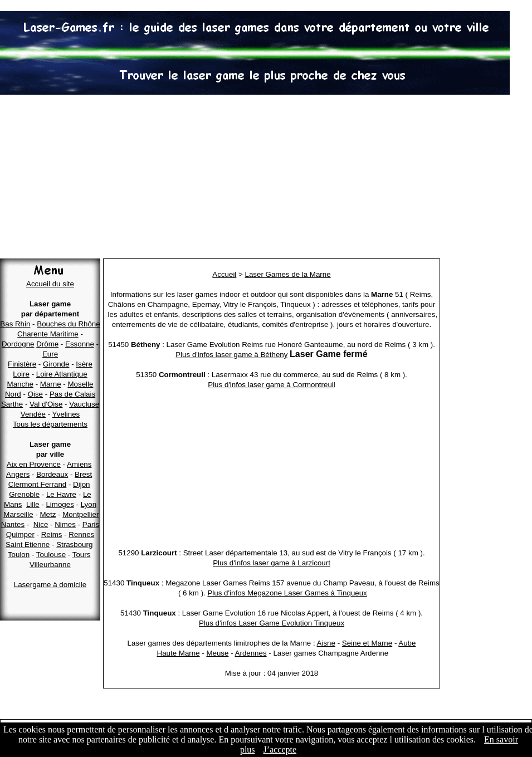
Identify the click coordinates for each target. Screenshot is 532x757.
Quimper (20, 534)
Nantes (13, 524)
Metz (48, 514)
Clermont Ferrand (37, 484)
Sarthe (12, 404)
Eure (50, 354)
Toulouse (51, 555)
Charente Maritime (48, 334)
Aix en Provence (34, 464)
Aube (407, 643)
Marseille (18, 514)
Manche (20, 384)
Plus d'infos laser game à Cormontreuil (272, 385)
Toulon (19, 555)
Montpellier (80, 514)
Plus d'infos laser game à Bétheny (231, 355)
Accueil (224, 274)
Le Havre (61, 494)
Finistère (22, 364)
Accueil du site (50, 284)
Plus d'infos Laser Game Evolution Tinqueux (272, 623)
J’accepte (280, 749)
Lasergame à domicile (50, 585)
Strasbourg (74, 544)
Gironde (56, 364)
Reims (52, 534)
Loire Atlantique (62, 374)
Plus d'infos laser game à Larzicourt (272, 563)
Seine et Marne (367, 643)
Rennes (81, 534)
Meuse (217, 653)
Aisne (326, 643)
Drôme (47, 344)
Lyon (89, 504)
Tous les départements (50, 424)
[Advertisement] (266, 178)
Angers (18, 474)
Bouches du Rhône (68, 324)
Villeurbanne (50, 565)
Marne (51, 384)
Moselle (80, 384)
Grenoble (24, 494)
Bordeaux (52, 474)
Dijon (81, 484)
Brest (83, 474)
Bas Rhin (15, 324)
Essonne (80, 344)
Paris (91, 524)
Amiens (79, 464)
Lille (33, 504)
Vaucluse (84, 404)
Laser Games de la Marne (288, 274)
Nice (41, 524)
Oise (35, 394)
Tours (82, 555)
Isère (84, 364)
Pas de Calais (72, 394)
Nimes (65, 524)
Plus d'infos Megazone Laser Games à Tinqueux (287, 593)
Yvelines (66, 414)
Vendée (33, 414)
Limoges (60, 504)
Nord (13, 394)
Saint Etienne (28, 544)
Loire (21, 374)
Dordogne (18, 344)
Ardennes (251, 653)
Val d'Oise (46, 404)
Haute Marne (179, 653)
